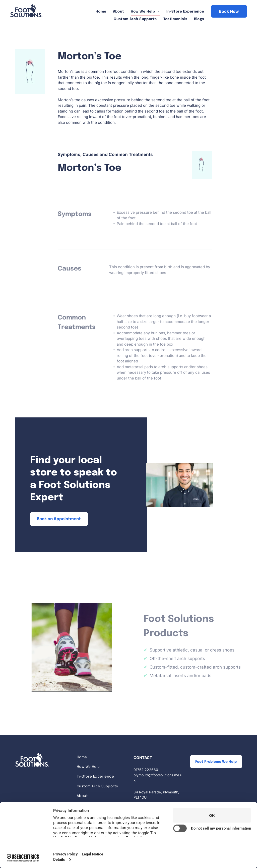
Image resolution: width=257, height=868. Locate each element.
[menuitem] (101, 12)
